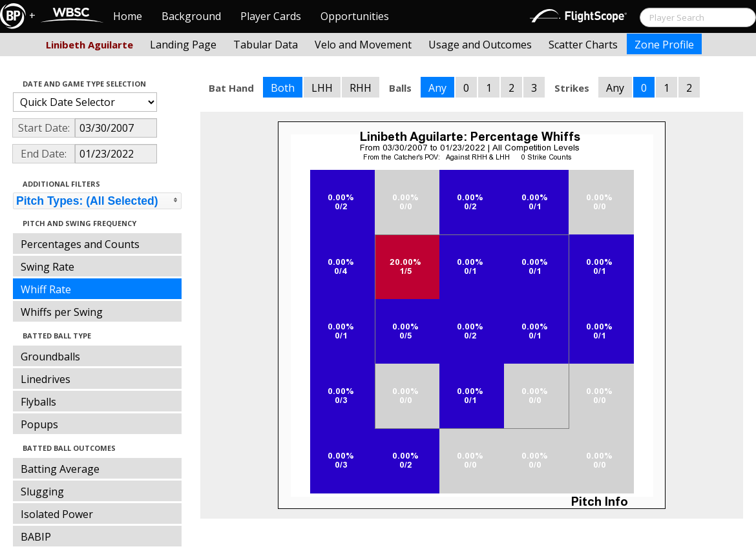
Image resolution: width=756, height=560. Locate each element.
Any (437, 88)
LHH (322, 88)
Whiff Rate (46, 289)
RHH (361, 88)
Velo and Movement (363, 45)
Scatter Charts (583, 45)
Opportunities (355, 16)
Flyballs (38, 402)
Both (283, 88)
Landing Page (183, 45)
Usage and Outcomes (480, 45)
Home (128, 16)
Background (191, 16)
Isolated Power (57, 514)
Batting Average (60, 469)
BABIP (36, 537)
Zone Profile (664, 45)
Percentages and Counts (80, 244)
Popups (39, 424)
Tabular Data (266, 45)
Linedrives (46, 379)
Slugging (42, 492)
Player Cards (271, 16)
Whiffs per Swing (62, 312)
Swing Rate (47, 267)
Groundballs (50, 357)
